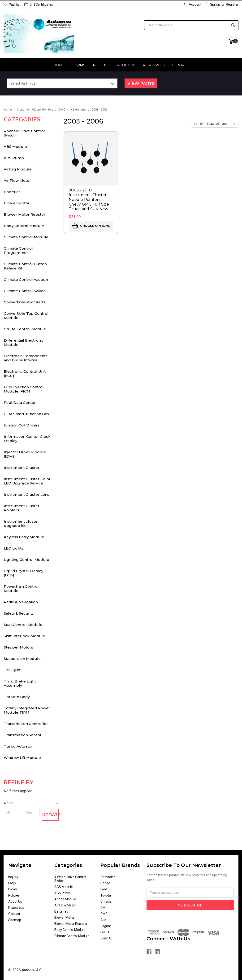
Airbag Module (18, 169)
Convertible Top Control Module (26, 316)
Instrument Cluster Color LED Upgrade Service (27, 481)
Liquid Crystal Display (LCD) (24, 573)
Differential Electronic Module (24, 342)
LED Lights (14, 548)
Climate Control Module (26, 237)
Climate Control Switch (25, 291)
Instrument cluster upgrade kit (21, 523)
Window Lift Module (22, 758)
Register (232, 4)
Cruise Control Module (25, 329)
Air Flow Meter (17, 180)
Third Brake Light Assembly (20, 683)
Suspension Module (22, 659)
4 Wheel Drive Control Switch (24, 133)
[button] (31, 803)
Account (192, 4)
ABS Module (15, 147)
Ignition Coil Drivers (22, 425)
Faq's (12, 883)
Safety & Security (19, 613)
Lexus (105, 932)
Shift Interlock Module (24, 636)
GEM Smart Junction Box (26, 414)
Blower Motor (17, 203)
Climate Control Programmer (18, 250)
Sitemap (15, 920)
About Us (126, 65)
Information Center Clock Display (27, 439)
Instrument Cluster (22, 468)
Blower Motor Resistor (25, 214)
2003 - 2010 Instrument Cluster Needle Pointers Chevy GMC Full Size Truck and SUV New (89, 200)
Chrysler (107, 901)
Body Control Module (24, 226)
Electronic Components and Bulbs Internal (26, 358)
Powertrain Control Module (21, 589)
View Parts (141, 83)
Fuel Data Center (20, 403)
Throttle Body (17, 697)
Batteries (12, 192)
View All (106, 938)
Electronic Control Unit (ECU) (25, 374)
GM (103, 908)
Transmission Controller (26, 724)
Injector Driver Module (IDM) (25, 454)
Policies (101, 65)
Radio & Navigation (21, 602)
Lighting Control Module (26, 560)
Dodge (105, 883)
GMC (104, 914)
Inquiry (13, 877)
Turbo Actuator (18, 746)
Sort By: (199, 124)
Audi (104, 920)
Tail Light (12, 670)
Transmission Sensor (23, 735)
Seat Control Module (23, 625)
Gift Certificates (39, 4)
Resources (154, 65)
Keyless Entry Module (24, 537)
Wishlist (12, 4)
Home (59, 65)
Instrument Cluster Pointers (22, 508)
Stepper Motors (18, 647)
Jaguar (106, 926)
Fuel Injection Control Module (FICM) (24, 389)
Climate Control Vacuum (27, 279)
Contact (181, 65)
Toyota (106, 895)
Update (50, 815)
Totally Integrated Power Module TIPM (27, 710)
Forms (79, 65)
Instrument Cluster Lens (26, 494)
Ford (104, 889)
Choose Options (91, 226)
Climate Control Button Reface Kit (25, 266)
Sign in (212, 4)
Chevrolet (108, 877)
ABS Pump (14, 158)
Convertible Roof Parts (25, 302)
